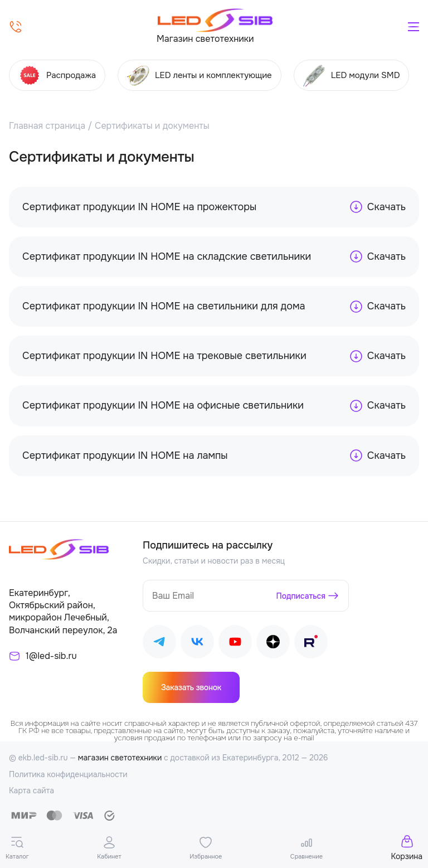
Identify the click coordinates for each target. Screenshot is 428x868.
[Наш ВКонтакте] (197, 644)
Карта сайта (31, 791)
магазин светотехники (120, 758)
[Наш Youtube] (235, 644)
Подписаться (301, 596)
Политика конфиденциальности (68, 774)
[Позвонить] (16, 27)
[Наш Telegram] (159, 644)
